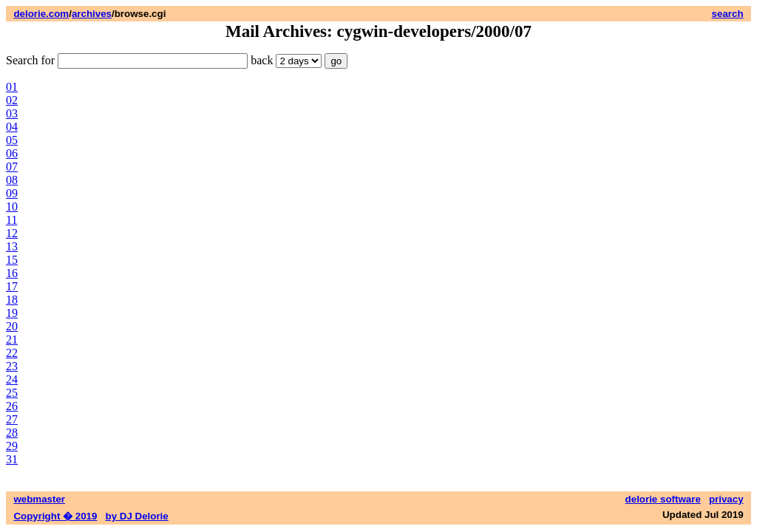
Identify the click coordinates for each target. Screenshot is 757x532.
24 (12, 379)
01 (12, 87)
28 (12, 433)
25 (12, 393)
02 (12, 100)
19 (12, 313)
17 (12, 286)
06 (12, 153)
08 (12, 180)
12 (12, 233)
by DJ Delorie (137, 516)
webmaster (39, 499)
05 (12, 140)
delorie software (663, 499)
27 (12, 419)
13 (12, 246)
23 (12, 366)
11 (11, 220)
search (728, 14)
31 (12, 459)
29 (12, 446)
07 (12, 167)
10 (12, 207)
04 (12, 127)
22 (12, 353)
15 (12, 260)
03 (12, 113)
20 (12, 326)
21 (12, 340)
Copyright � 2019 (55, 516)
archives (92, 14)
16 (12, 273)
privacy (726, 499)
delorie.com (41, 14)
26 (12, 406)
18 (12, 300)
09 (12, 193)
